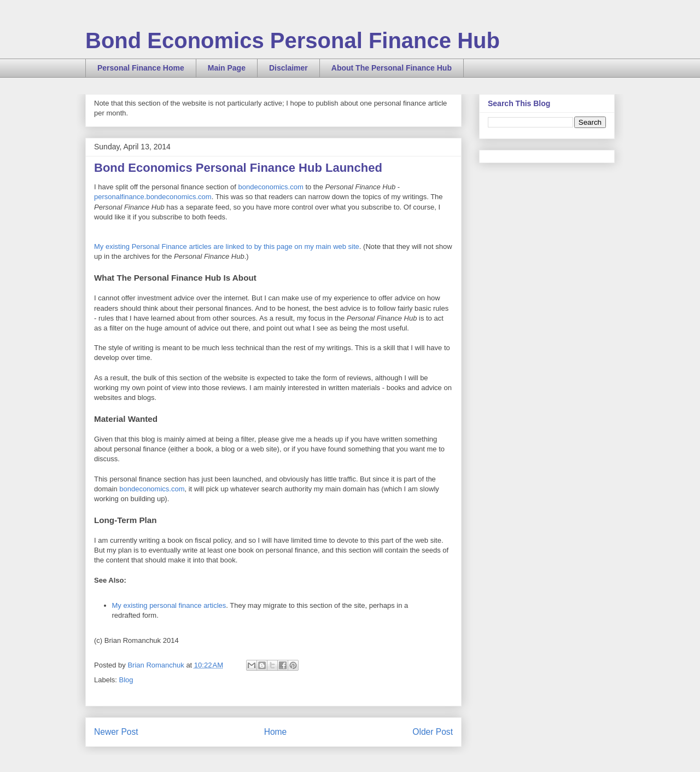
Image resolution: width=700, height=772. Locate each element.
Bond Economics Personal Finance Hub (293, 40)
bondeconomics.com (271, 187)
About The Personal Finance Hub (392, 68)
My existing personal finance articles (169, 605)
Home (276, 732)
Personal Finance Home (141, 68)
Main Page (227, 68)
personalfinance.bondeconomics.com (153, 197)
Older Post (433, 732)
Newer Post (116, 732)
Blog (126, 680)
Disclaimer (288, 68)
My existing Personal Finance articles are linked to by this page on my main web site (227, 246)
